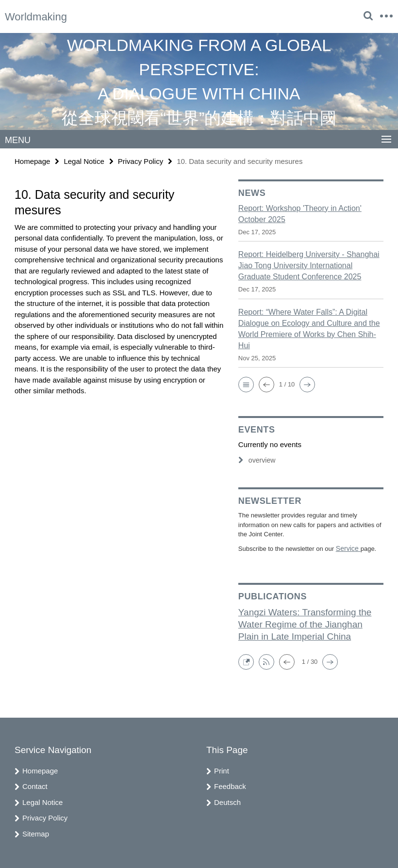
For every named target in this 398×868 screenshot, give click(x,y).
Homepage (32, 161)
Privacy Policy (141, 161)
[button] (246, 384)
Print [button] (222, 769)
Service (347, 548)
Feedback (230, 785)
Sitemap (36, 832)
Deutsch (227, 801)
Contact (35, 785)
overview (256, 460)
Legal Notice (84, 161)
